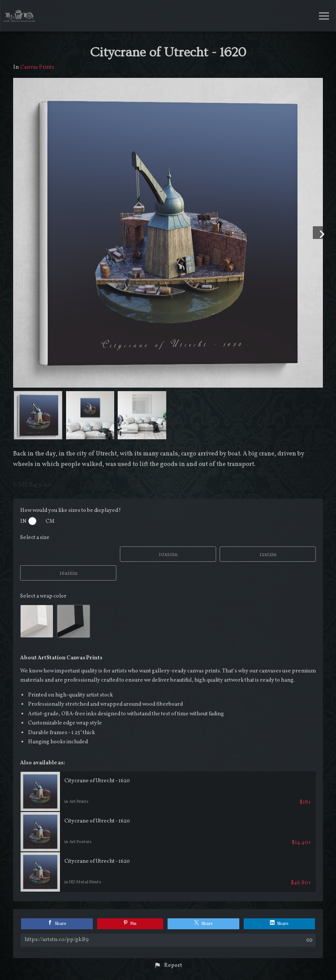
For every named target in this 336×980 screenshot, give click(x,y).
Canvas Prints (37, 67)
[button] (168, 966)
